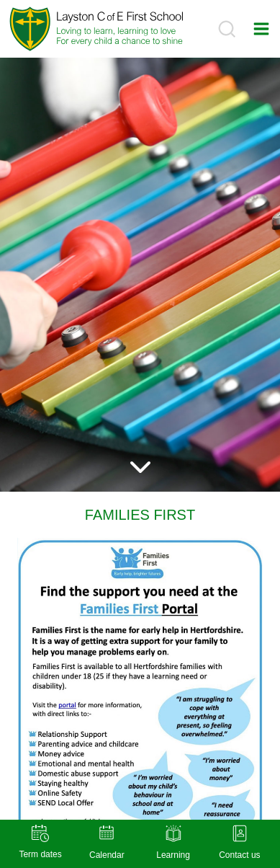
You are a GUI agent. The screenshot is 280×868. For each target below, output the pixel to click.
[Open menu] (261, 28)
